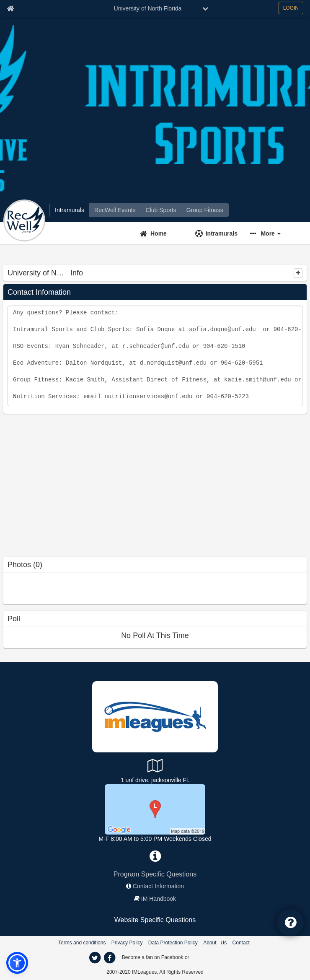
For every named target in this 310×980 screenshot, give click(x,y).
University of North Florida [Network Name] (148, 8)
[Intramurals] (70, 210)
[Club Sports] (161, 210)
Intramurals (222, 233)
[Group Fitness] (205, 210)
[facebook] (109, 958)
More (270, 233)
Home (159, 233)
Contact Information (158, 886)
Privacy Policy (127, 943)
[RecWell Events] (115, 210)
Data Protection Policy (173, 943)
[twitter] (95, 958)
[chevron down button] (205, 8)
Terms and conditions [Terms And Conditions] (82, 943)
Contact (241, 943)
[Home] (163, 233)
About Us (215, 943)
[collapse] (298, 273)
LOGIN (291, 8)
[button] (273, 233)
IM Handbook (159, 899)
